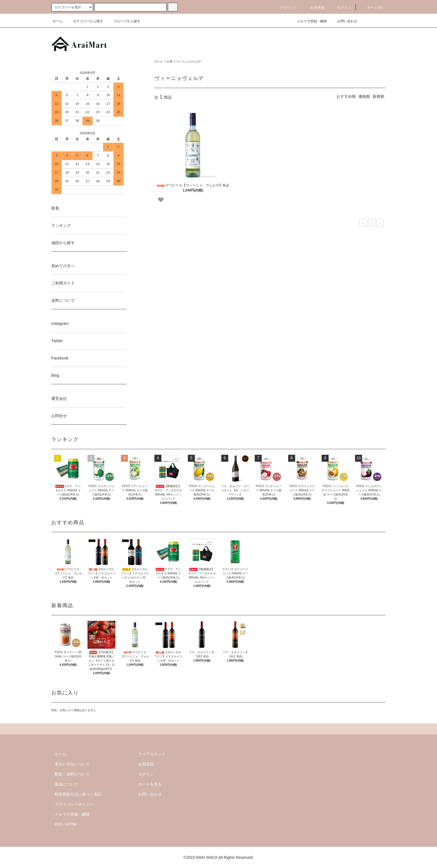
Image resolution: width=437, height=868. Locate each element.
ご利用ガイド (63, 283)
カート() (372, 8)
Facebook (60, 358)
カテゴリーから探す (85, 21)
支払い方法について (72, 764)
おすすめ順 (346, 96)
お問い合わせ (344, 21)
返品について (66, 784)
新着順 (378, 96)
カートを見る (150, 784)
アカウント (285, 8)
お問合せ (59, 416)
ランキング (61, 225)
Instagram (60, 324)
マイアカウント (152, 754)
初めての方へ (63, 266)
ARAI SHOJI (207, 857)
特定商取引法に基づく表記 (78, 794)
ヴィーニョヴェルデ (189, 61)
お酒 (169, 61)
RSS (59, 824)
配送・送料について (72, 774)
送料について (63, 300)
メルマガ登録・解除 (309, 21)
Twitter (57, 341)
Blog (55, 375)
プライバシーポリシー (74, 804)
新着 (55, 208)
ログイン (341, 8)
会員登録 (314, 8)
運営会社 (59, 398)
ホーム (58, 21)
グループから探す (124, 21)
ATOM (71, 824)
